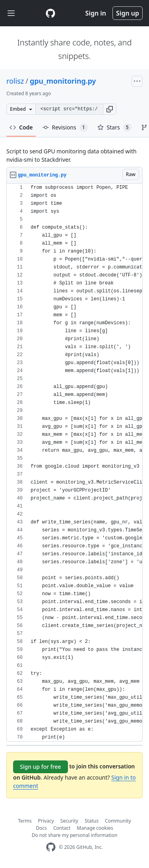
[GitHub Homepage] (51, 847)
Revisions (65, 127)
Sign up (128, 13)
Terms (25, 821)
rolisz (15, 81)
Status (92, 821)
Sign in (96, 13)
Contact (62, 828)
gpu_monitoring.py (63, 81)
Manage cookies (95, 828)
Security (69, 821)
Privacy (46, 821)
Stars (114, 127)
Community (118, 821)
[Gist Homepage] (50, 13)
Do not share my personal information (75, 835)
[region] (74, 463)
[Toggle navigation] (11, 13)
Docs (41, 828)
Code (21, 127)
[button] (110, 109)
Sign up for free (41, 767)
